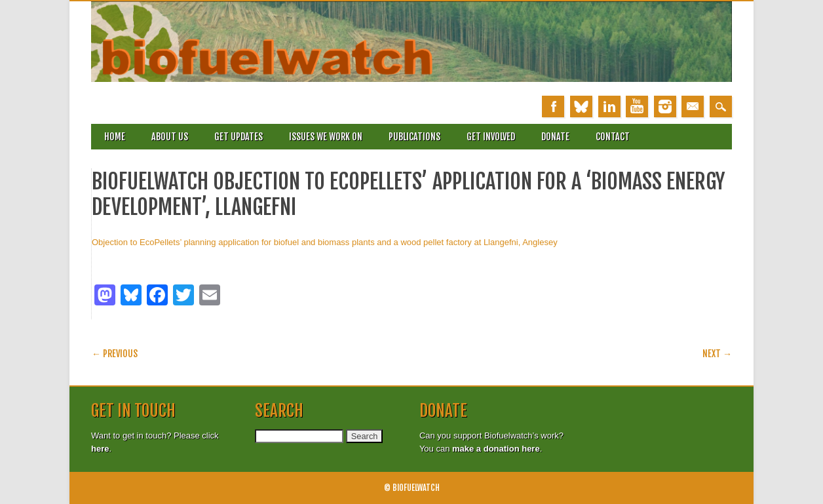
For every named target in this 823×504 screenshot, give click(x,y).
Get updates (239, 137)
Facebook (553, 107)
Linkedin (609, 107)
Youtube (637, 107)
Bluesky (581, 107)
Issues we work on (326, 137)
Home (115, 137)
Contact (613, 137)
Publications (414, 137)
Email (693, 107)
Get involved (491, 137)
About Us (170, 137)
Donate (555, 137)
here (100, 449)
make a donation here (496, 449)
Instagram (665, 107)
